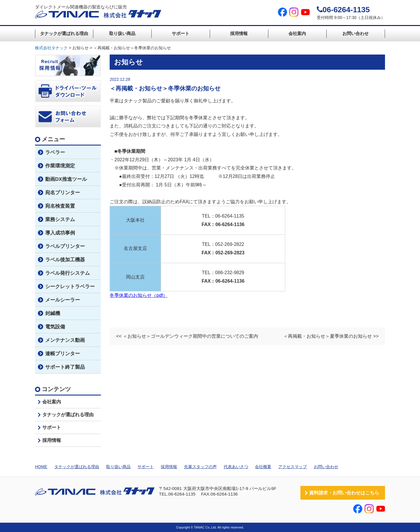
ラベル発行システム (68, 273)
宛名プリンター (63, 193)
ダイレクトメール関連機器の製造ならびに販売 (98, 12)
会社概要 (263, 467)
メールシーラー (63, 300)
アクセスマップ (293, 467)
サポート (181, 33)
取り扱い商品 (122, 33)
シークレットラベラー (70, 287)
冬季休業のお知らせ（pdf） (139, 295)
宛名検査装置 (60, 206)
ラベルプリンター (65, 246)
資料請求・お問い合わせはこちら (344, 493)
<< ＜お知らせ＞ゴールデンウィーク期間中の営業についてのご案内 (187, 336)
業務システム (60, 219)
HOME (41, 467)
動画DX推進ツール (66, 179)
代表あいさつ (236, 467)
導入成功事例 (60, 233)
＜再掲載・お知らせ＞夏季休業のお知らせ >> (331, 336)
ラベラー (55, 152)
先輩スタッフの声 (200, 467)
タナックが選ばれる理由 (64, 33)
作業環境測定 (60, 166)
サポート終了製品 (65, 367)
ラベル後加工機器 (65, 260)
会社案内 (297, 33)
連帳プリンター (63, 354)
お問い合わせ (356, 33)
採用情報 (239, 33)
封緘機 (53, 313)
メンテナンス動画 (65, 340)
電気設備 (55, 327)
